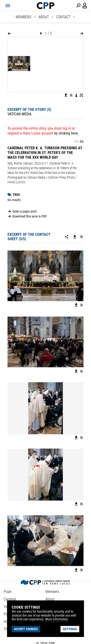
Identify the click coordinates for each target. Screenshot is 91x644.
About (44, 17)
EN (82, 142)
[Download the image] (66, 95)
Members (23, 17)
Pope (8, 592)
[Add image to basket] (71, 95)
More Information (57, 619)
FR (76, 142)
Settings (70, 629)
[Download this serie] (75, 237)
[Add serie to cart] (81, 237)
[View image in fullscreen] (81, 95)
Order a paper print (25, 211)
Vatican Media (19, 114)
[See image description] (76, 95)
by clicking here (66, 133)
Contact (63, 17)
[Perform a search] (78, 6)
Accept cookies (26, 629)
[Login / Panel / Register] (85, 6)
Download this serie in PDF (30, 216)
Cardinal (10, 599)
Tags (16, 195)
